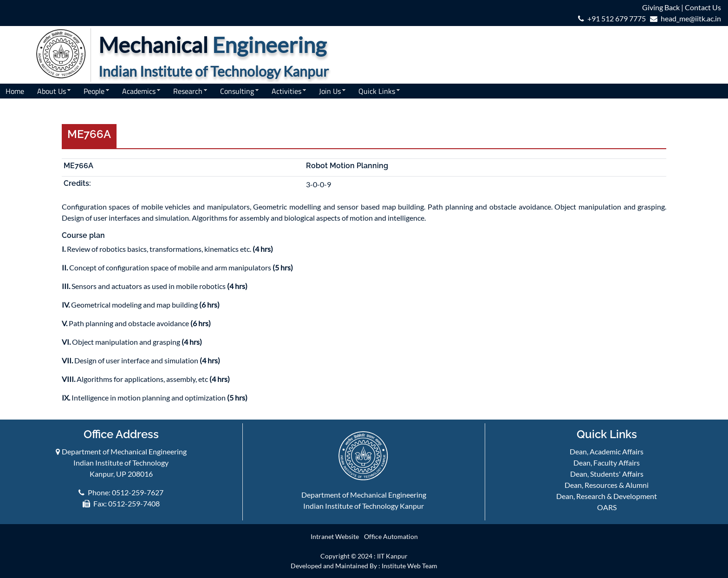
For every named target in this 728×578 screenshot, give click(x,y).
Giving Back (661, 7)
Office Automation (391, 536)
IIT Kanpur (392, 556)
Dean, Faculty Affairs (607, 463)
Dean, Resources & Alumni (607, 485)
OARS (607, 507)
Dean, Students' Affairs (607, 474)
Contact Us (703, 7)
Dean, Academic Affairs (607, 451)
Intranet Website (335, 536)
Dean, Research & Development (607, 496)
